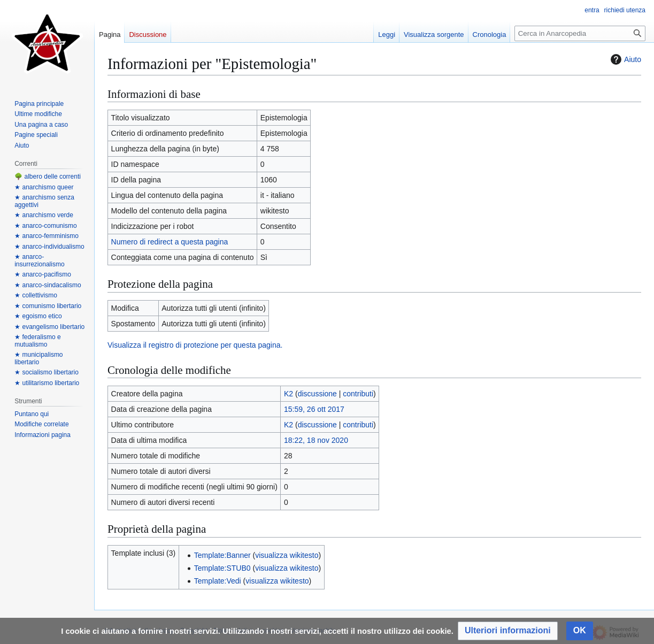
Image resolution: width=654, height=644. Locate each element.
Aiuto (625, 59)
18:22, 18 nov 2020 (316, 440)
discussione (317, 394)
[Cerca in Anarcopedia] (580, 33)
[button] (508, 631)
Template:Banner (222, 555)
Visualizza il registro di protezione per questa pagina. (195, 345)
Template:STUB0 (222, 568)
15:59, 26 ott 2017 (314, 409)
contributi (358, 394)
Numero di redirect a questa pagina (170, 242)
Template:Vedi (218, 581)
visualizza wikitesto (287, 555)
